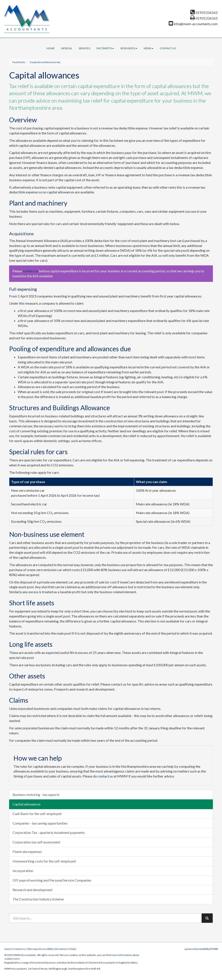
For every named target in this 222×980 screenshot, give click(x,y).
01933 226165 (204, 18)
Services (84, 48)
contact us (30, 271)
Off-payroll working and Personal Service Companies (52, 880)
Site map (32, 949)
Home (51, 48)
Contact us (168, 48)
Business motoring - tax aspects (36, 795)
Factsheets (105, 48)
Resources (129, 48)
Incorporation (23, 871)
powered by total (201, 949)
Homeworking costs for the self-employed (44, 861)
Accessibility (46, 949)
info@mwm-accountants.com (193, 24)
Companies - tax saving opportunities (40, 823)
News (149, 48)
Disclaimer (62, 949)
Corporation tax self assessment (36, 842)
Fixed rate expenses (27, 852)
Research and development (33, 890)
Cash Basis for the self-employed (37, 814)
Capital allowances (27, 804)
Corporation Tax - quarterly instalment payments (49, 832)
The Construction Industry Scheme (38, 899)
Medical (67, 48)
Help (72, 949)
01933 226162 (204, 12)
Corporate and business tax (45, 62)
